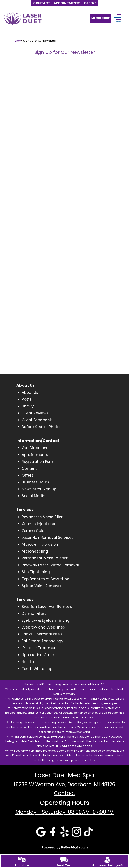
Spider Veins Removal (42, 586)
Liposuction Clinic (38, 655)
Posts (27, 399)
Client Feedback (37, 420)
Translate (22, 865)
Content (29, 468)
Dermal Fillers (34, 614)
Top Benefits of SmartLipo (45, 579)
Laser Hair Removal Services (48, 538)
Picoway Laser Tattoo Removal (50, 565)
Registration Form (38, 462)
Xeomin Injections (38, 524)
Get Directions (35, 448)
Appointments (35, 455)
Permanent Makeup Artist (45, 558)
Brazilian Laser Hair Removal (48, 607)
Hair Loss (30, 662)
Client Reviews (35, 413)
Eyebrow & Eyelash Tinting (46, 620)
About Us (30, 392)
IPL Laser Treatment (40, 648)
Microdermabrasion (40, 544)
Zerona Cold (33, 531)
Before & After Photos (42, 427)
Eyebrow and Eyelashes (43, 627)
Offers (28, 475)
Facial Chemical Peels (42, 634)
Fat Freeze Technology (43, 641)
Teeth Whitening (37, 669)
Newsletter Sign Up (39, 489)
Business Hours (35, 482)
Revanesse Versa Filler (42, 517)
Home (17, 41)
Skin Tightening (36, 572)
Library (28, 406)
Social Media (34, 496)
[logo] (23, 18)
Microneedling (35, 551)
